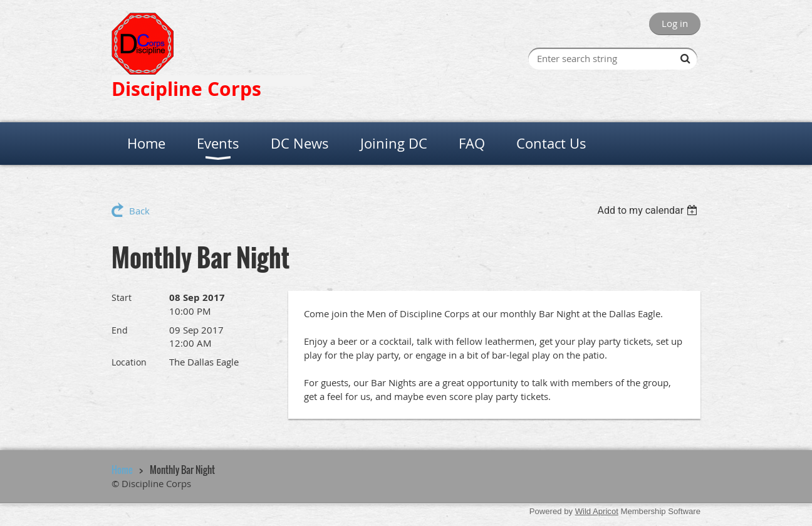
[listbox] (649, 210)
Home (122, 470)
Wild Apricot (597, 511)
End (120, 330)
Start (122, 297)
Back (139, 211)
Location (129, 362)
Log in (675, 23)
